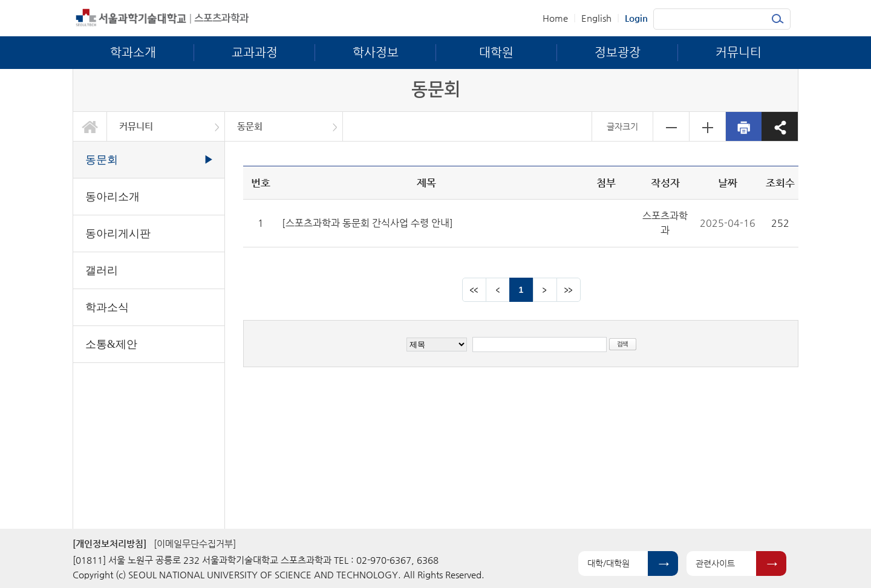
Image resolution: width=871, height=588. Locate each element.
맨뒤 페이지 (569, 290)
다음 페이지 (545, 290)
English (596, 18)
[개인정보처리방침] (109, 544)
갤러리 (102, 270)
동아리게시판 (118, 234)
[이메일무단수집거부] (195, 544)
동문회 (250, 126)
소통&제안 (111, 344)
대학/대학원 (608, 563)
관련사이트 (715, 563)
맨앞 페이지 (474, 290)
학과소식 (107, 307)
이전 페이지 (498, 290)
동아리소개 (113, 197)
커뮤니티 (136, 126)
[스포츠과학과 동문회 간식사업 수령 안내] (367, 223)
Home (555, 18)
